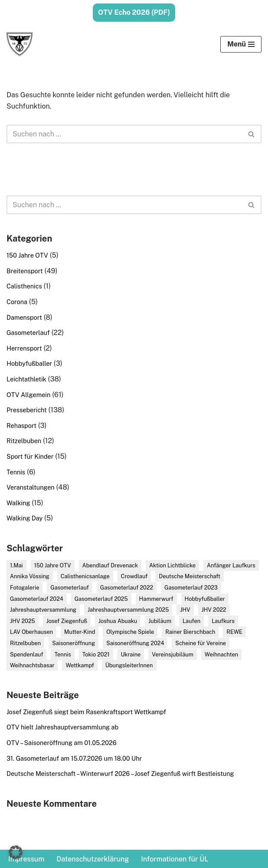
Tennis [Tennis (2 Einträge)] (62, 654)
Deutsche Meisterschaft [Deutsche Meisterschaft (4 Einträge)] (190, 576)
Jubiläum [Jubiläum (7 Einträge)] (160, 621)
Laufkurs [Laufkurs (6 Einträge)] (223, 621)
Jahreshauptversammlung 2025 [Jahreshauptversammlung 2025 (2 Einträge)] (128, 610)
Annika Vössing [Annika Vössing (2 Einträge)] (30, 576)
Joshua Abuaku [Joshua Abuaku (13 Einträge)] (118, 621)
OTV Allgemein (28, 395)
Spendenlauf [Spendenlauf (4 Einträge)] (26, 654)
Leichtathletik (26, 379)
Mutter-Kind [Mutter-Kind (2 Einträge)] (80, 632)
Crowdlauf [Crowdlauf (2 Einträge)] (134, 576)
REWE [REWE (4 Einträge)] (234, 632)
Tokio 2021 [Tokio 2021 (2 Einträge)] (96, 654)
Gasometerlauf (28, 333)
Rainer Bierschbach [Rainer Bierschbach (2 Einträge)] (190, 632)
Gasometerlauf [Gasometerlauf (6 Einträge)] (70, 588)
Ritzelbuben (24, 441)
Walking (18, 503)
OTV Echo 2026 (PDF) (134, 12)
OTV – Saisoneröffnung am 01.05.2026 (62, 743)
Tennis (16, 472)
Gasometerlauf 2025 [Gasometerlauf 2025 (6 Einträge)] (101, 599)
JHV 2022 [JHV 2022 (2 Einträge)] (214, 610)
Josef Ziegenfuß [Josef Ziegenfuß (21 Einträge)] (67, 621)
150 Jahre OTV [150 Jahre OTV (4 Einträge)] (53, 565)
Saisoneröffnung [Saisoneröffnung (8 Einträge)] (74, 643)
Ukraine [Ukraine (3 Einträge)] (131, 654)
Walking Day (25, 518)
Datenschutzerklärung (93, 859)
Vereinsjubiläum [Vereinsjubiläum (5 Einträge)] (173, 654)
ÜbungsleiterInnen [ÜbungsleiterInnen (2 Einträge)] (129, 665)
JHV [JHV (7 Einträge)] (185, 610)
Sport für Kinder (30, 456)
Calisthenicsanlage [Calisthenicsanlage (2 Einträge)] (85, 576)
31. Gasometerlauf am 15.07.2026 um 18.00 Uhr (74, 758)
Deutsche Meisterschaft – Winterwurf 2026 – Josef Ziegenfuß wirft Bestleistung (120, 774)
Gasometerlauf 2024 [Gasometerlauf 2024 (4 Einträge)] (37, 599)
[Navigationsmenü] (241, 44)
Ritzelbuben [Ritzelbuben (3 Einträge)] (25, 643)
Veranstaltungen (31, 487)
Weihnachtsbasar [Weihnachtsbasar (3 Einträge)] (32, 665)
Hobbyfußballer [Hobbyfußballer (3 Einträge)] (205, 599)
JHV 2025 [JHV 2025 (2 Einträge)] (23, 621)
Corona (17, 302)
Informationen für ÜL (175, 859)
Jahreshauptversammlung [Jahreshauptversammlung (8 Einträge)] (43, 610)
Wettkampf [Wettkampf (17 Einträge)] (80, 665)
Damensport (24, 317)
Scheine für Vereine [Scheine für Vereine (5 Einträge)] (201, 643)
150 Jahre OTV (27, 255)
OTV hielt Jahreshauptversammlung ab (62, 727)
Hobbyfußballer (29, 363)
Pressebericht (27, 410)
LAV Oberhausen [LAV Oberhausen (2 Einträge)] (31, 632)
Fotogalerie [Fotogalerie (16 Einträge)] (25, 588)
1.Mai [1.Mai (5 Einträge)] (16, 565)
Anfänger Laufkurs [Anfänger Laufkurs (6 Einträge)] (231, 565)
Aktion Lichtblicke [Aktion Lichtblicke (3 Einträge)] (172, 565)
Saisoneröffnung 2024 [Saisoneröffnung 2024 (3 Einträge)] (135, 643)
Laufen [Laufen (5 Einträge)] (191, 621)
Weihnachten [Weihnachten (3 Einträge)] (221, 654)
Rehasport (21, 426)
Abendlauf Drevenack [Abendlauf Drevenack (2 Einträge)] (110, 565)
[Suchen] (124, 134)
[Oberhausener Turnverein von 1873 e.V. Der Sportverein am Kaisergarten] (20, 44)
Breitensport (25, 271)
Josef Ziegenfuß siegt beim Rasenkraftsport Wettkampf (86, 712)
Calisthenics (24, 286)
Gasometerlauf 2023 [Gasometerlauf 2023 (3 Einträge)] (191, 588)
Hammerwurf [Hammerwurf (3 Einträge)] (156, 599)
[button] (16, 852)
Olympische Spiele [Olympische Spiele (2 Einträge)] (130, 632)
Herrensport (24, 348)
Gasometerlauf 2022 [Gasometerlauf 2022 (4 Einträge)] (127, 588)
